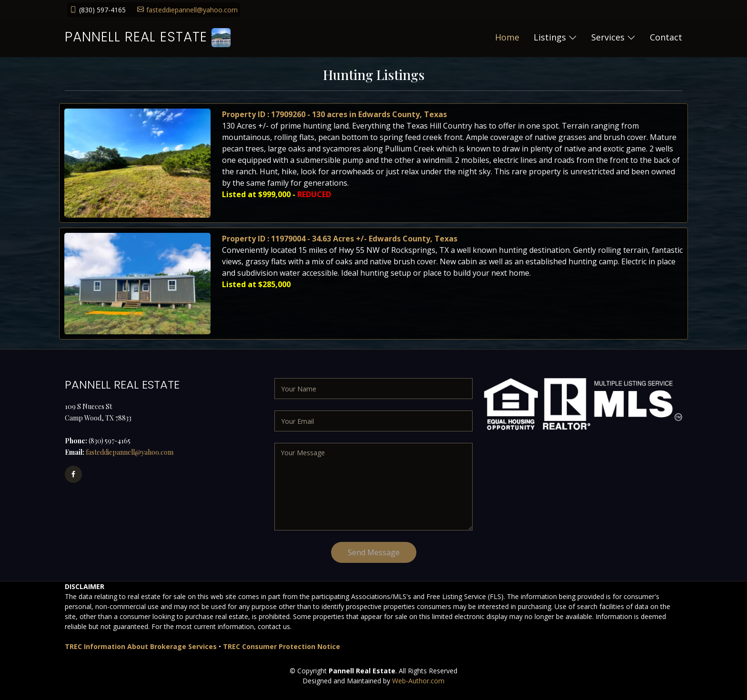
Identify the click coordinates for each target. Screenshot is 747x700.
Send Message (374, 552)
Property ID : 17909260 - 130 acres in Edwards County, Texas (338, 123)
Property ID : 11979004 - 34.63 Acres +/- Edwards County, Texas (342, 247)
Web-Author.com (418, 681)
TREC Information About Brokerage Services (141, 646)
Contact (666, 37)
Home (507, 37)
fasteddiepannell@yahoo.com (192, 10)
